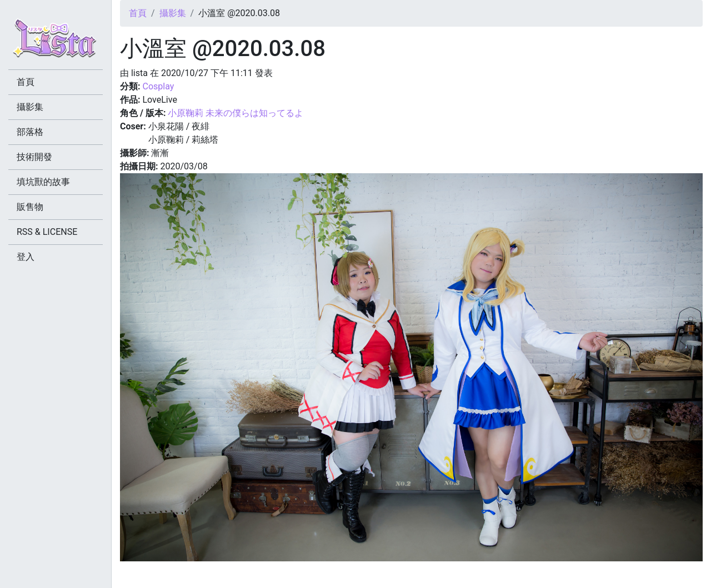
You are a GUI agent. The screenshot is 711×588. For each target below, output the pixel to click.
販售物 (30, 207)
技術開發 (34, 157)
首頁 (138, 13)
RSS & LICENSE (47, 232)
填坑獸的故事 (43, 182)
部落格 (30, 132)
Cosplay (158, 86)
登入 (26, 257)
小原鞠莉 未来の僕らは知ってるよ (236, 113)
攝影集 (173, 13)
